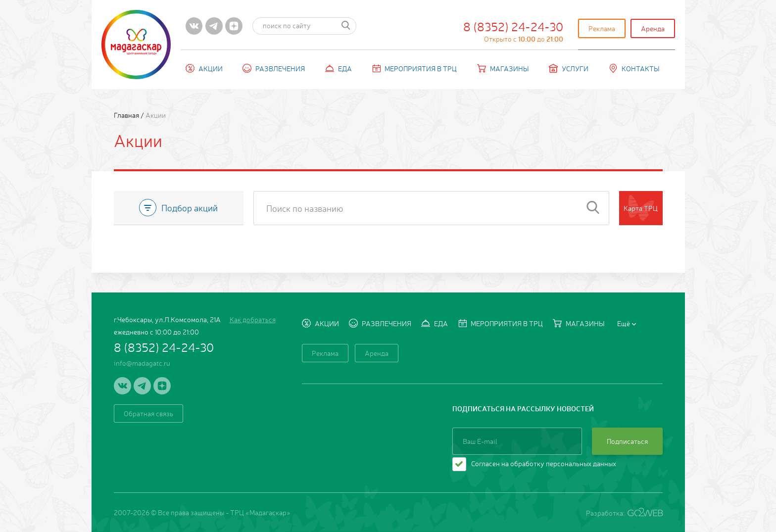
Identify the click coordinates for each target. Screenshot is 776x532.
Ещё (627, 323)
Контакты (634, 68)
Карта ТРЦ (641, 208)
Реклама (602, 28)
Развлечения (274, 68)
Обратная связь (148, 413)
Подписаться (627, 441)
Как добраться (253, 319)
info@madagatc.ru (142, 363)
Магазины (503, 68)
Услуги (569, 68)
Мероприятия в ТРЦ (414, 68)
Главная (127, 115)
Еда (339, 68)
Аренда (653, 28)
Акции (204, 68)
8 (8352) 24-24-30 (513, 31)
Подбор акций (178, 208)
